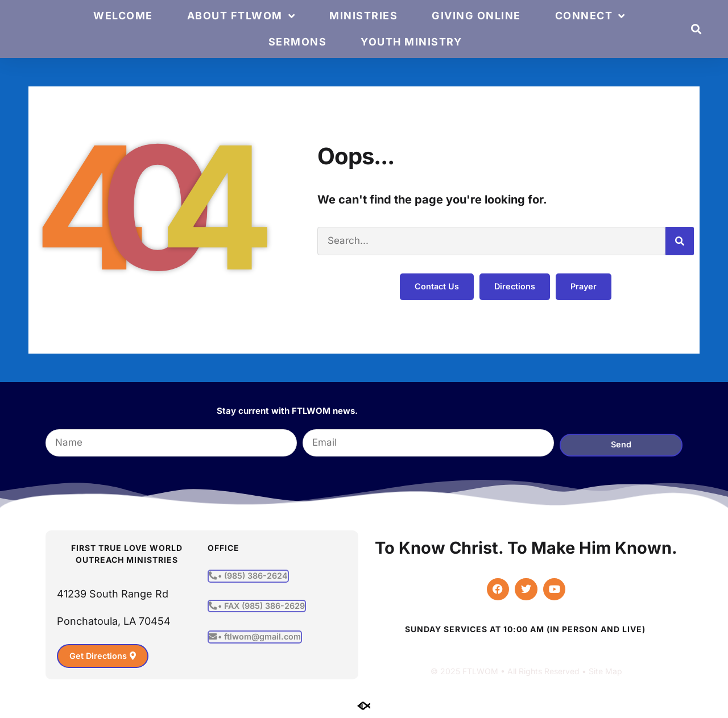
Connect (590, 16)
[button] (696, 29)
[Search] (680, 241)
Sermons (298, 42)
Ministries (363, 16)
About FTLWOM (241, 16)
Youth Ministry (411, 42)
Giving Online (476, 16)
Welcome (123, 16)
